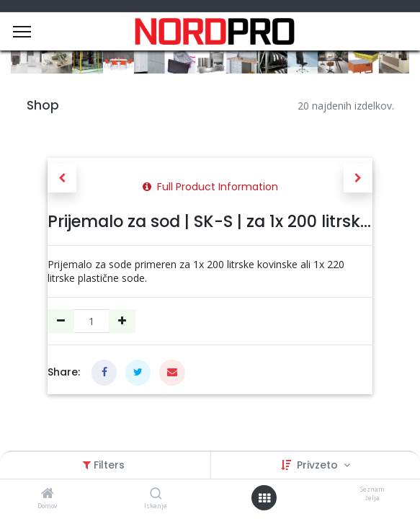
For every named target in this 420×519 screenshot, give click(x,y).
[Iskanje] (156, 494)
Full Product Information (210, 187)
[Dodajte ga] (122, 321)
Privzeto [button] (319, 465)
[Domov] (48, 494)
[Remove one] (61, 321)
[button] (62, 178)
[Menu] (22, 32)
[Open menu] (264, 498)
